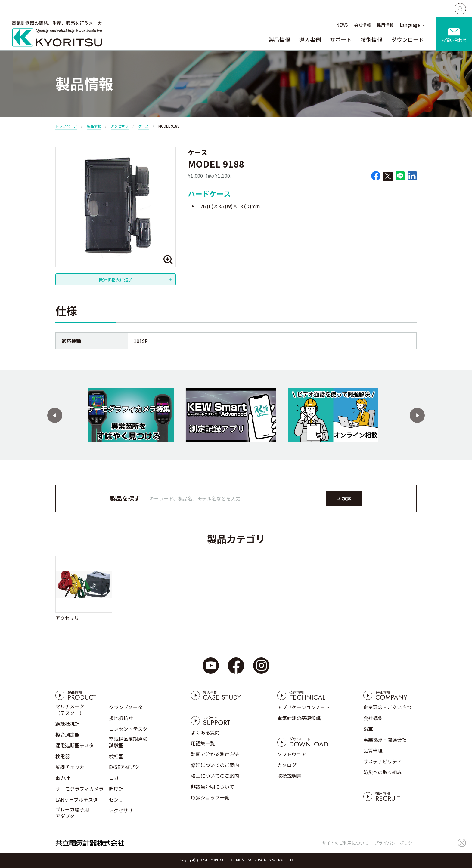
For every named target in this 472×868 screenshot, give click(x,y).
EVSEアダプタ (124, 767)
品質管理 (373, 750)
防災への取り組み (383, 772)
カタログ (287, 765)
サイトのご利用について (345, 843)
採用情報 (385, 25)
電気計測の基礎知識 (299, 718)
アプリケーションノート (304, 707)
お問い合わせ (454, 40)
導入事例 (310, 39)
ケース (143, 126)
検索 (347, 498)
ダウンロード (408, 39)
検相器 (116, 756)
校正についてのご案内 (215, 776)
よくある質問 (205, 732)
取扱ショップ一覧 (210, 797)
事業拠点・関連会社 (385, 740)
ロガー (116, 778)
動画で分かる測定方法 (215, 754)
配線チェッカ (70, 767)
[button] (55, 415)
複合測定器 (67, 734)
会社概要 (373, 718)
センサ (116, 799)
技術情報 (371, 39)
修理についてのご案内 (215, 765)
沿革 (368, 729)
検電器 (63, 756)
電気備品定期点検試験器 (128, 742)
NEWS (342, 25)
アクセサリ (120, 126)
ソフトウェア (292, 754)
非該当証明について (213, 786)
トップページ (66, 126)
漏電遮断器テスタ (75, 745)
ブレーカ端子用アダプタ (72, 813)
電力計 (63, 778)
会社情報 (362, 25)
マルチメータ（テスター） (70, 709)
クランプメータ (126, 707)
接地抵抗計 (121, 718)
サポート (341, 39)
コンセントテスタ (128, 729)
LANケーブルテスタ (77, 799)
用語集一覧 (203, 743)
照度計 (116, 789)
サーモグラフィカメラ (79, 789)
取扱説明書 (289, 776)
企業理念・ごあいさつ (387, 707)
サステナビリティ (382, 761)
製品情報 (279, 39)
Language (410, 25)
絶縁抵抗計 (67, 724)
